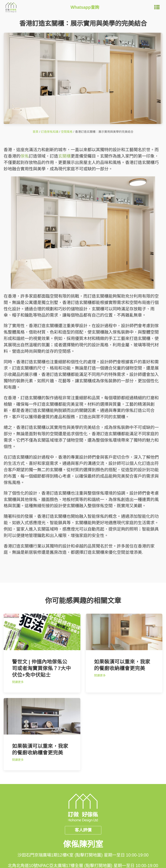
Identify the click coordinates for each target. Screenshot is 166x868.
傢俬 (25, 156)
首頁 (36, 132)
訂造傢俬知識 (50, 132)
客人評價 (83, 830)
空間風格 (67, 132)
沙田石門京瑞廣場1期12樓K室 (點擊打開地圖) (60, 855)
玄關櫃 (64, 156)
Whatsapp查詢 (85, 7)
